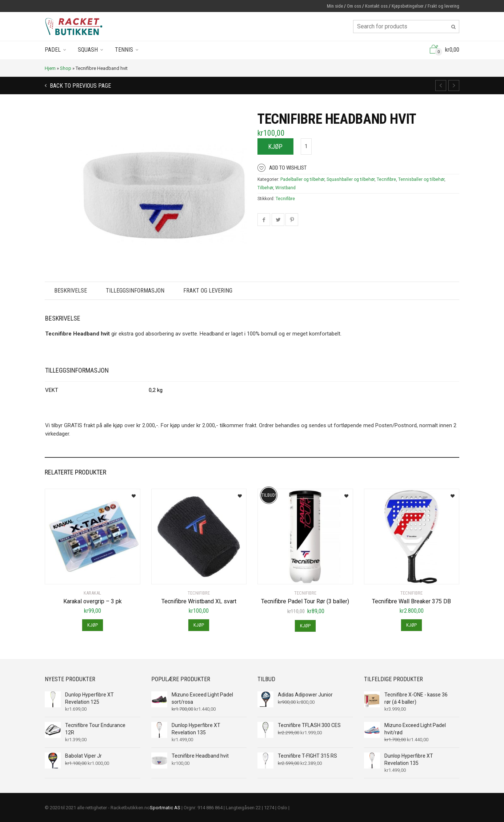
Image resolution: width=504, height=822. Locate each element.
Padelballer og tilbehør (302, 179)
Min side (335, 6)
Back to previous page (80, 86)
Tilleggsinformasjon (135, 291)
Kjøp (275, 146)
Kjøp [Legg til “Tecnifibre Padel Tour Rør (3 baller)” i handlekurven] (305, 626)
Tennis (124, 50)
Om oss (354, 6)
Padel (53, 50)
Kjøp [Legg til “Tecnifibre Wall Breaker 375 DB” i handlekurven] (411, 625)
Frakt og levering (443, 6)
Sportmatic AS (165, 808)
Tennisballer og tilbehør (421, 179)
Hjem (50, 68)
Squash (88, 50)
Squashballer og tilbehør (351, 179)
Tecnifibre (386, 179)
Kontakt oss (376, 6)
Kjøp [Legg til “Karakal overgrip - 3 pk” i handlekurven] (93, 625)
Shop (66, 68)
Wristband (285, 188)
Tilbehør (265, 188)
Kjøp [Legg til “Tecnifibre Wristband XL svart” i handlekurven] (199, 625)
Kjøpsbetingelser (408, 6)
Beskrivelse (71, 291)
